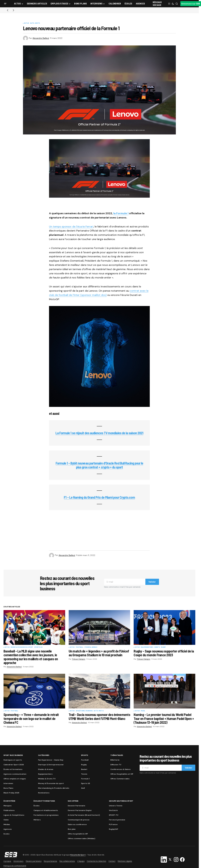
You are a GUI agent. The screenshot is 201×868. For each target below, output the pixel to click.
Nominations (44, 793)
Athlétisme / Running (84, 711)
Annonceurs (18, 861)
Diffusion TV (116, 765)
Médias (7, 824)
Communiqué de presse (79, 820)
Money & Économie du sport (22, 647)
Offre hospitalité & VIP (78, 834)
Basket (84, 769)
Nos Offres (73, 801)
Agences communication (15, 774)
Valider (152, 582)
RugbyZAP (114, 829)
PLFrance (113, 824)
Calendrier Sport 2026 (14, 765)
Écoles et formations (13, 769)
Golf (83, 788)
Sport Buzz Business (13, 755)
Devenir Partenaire (76, 806)
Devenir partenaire (34, 861)
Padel (143, 711)
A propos (7, 861)
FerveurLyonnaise (117, 820)
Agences (8, 829)
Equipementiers (147, 647)
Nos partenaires (50, 861)
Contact (112, 861)
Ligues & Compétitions (14, 815)
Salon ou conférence (77, 824)
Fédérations (9, 810)
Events (157, 647)
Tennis (84, 774)
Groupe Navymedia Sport (121, 801)
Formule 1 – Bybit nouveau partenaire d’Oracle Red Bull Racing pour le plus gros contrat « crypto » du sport (99, 465)
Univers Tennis (116, 806)
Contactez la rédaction (96, 861)
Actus (26, 23)
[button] (5, 4)
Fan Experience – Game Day (51, 760)
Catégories (44, 755)
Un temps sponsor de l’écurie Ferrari (71, 227)
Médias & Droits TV (47, 779)
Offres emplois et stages (15, 779)
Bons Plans (8, 788)
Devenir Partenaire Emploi (80, 810)
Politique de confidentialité (15, 866)
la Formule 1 (121, 213)
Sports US (38, 647)
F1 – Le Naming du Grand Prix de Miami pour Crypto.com (99, 497)
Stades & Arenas (91, 647)
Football (80, 647)
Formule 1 (85, 779)
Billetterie (115, 760)
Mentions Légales (125, 861)
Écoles (37, 806)
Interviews (8, 783)
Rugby (163, 647)
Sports (85, 755)
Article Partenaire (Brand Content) (84, 815)
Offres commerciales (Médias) (81, 839)
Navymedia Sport (78, 855)
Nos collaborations (67, 861)
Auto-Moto (35, 23)
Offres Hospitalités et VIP (122, 774)
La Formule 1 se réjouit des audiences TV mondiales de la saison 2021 (99, 433)
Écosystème (9, 801)
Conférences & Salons (120, 769)
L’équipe (81, 861)
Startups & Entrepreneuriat (51, 765)
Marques (8, 806)
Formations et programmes (46, 815)
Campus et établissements (46, 810)
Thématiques (117, 755)
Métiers (37, 820)
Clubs (6, 820)
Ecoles (7, 834)
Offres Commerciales (120, 779)
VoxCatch (113, 810)
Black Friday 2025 (11, 793)
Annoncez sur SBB (191, 4)
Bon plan (72, 829)
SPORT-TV (114, 815)
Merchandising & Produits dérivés (54, 788)
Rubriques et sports (13, 760)
